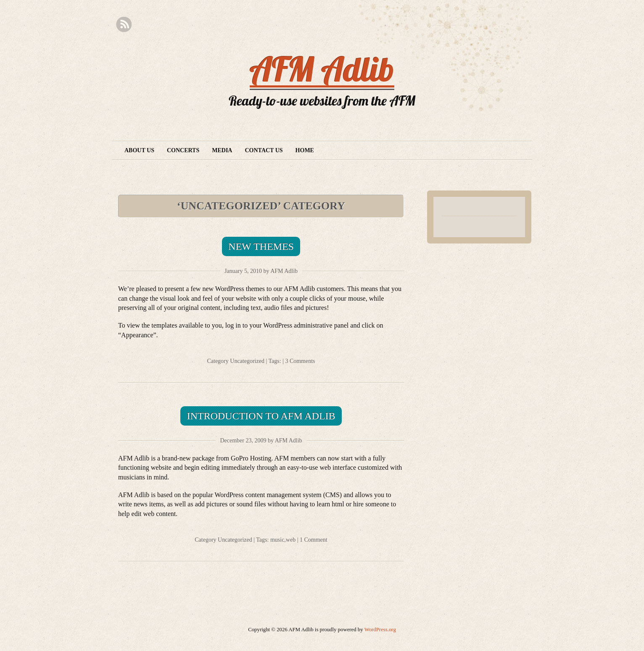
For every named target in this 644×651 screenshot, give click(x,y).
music (277, 540)
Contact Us (264, 150)
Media (222, 150)
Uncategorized (247, 361)
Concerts (183, 150)
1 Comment (314, 540)
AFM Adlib (322, 69)
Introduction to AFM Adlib (261, 416)
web (291, 540)
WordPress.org (380, 630)
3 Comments (300, 361)
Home (305, 150)
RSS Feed (124, 25)
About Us (139, 150)
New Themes (261, 246)
